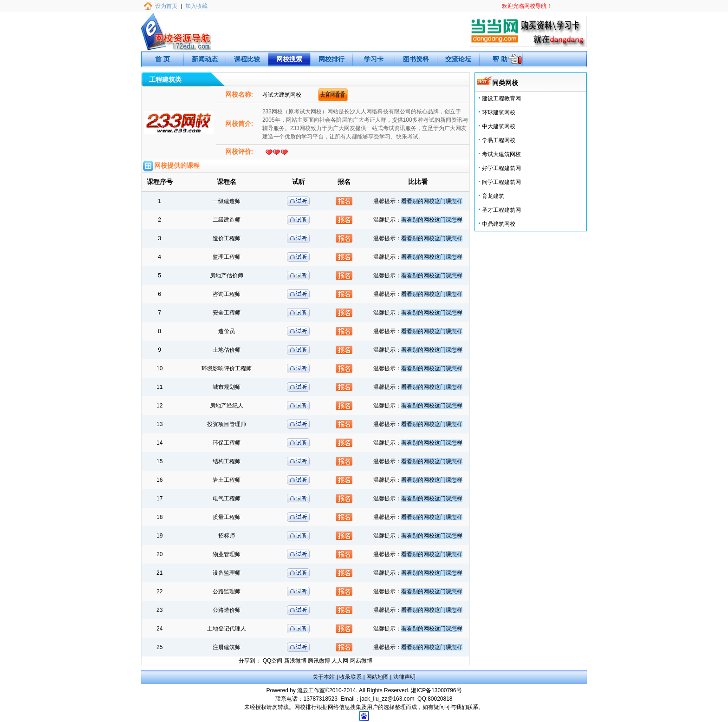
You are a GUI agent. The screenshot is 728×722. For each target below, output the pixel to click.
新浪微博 (295, 661)
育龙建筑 (493, 196)
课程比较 (247, 59)
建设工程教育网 (501, 98)
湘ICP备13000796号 (436, 690)
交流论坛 (458, 59)
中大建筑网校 (499, 126)
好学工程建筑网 (501, 168)
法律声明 (404, 677)
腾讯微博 (319, 661)
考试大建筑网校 (501, 154)
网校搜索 (289, 59)
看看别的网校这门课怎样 (432, 201)
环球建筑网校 (499, 112)
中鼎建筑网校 (499, 224)
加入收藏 (196, 6)
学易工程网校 (499, 140)
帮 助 (500, 59)
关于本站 (324, 677)
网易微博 (361, 661)
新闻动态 (205, 59)
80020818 (440, 699)
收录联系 (351, 677)
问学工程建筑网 (501, 182)
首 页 (162, 59)
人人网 (340, 661)
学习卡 (374, 59)
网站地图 (377, 677)
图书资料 (416, 59)
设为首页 (166, 6)
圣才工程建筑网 (501, 210)
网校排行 (331, 59)
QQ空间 (273, 661)
